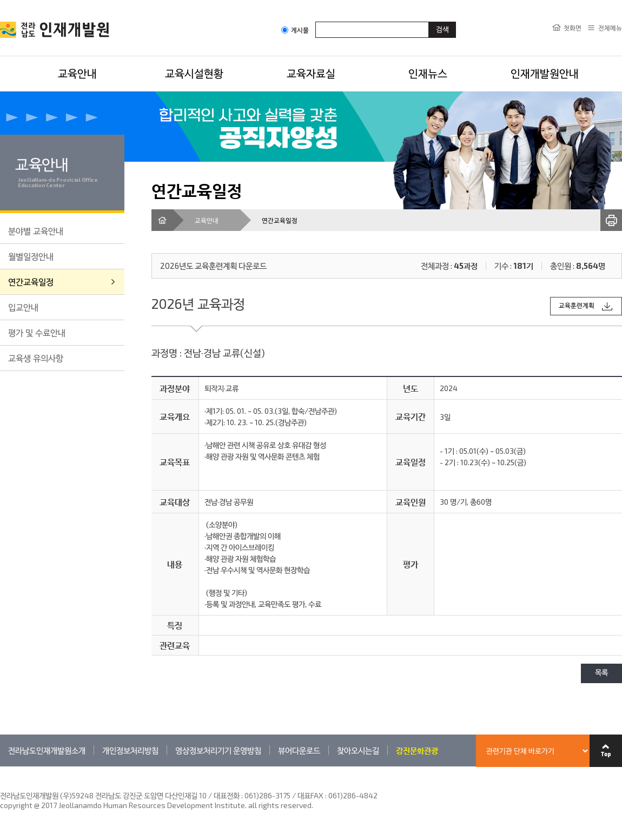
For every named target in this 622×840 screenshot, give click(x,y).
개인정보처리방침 (130, 750)
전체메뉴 (610, 28)
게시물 (295, 30)
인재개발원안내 (545, 73)
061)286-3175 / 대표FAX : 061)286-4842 (311, 795)
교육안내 (77, 73)
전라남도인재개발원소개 (47, 750)
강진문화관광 (417, 750)
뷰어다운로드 (299, 750)
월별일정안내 (31, 256)
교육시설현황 (194, 73)
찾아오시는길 (358, 750)
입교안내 (23, 307)
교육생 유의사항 (36, 358)
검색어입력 (316, 21)
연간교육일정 (31, 282)
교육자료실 (311, 73)
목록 (601, 673)
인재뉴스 (428, 73)
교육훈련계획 (577, 306)
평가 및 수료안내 (37, 332)
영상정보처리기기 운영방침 (218, 750)
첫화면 (573, 28)
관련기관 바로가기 (0, 766)
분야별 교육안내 (36, 231)
